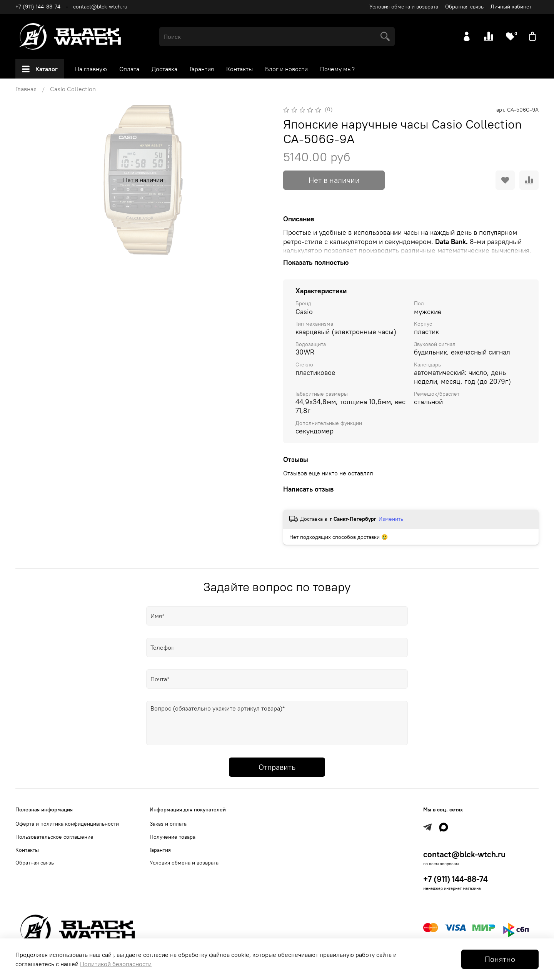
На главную (91, 69)
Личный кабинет (511, 7)
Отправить (277, 767)
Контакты (239, 69)
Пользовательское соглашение (54, 837)
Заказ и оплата (168, 824)
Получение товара (173, 837)
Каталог (40, 69)
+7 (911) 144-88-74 (38, 7)
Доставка (164, 69)
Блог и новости (286, 69)
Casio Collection (73, 89)
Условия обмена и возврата (404, 7)
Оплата (129, 69)
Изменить (391, 519)
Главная (26, 89)
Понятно (500, 959)
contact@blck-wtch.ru (100, 7)
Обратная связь (464, 7)
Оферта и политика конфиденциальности (67, 824)
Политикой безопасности (116, 964)
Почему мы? (337, 69)
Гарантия (202, 69)
